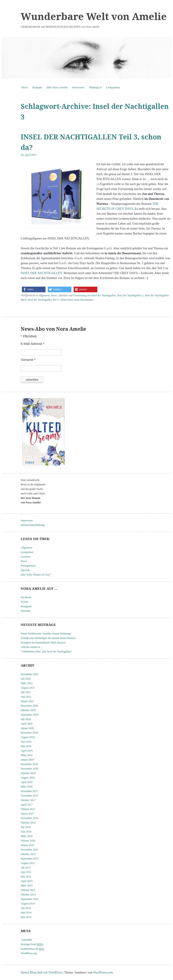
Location (26, 557)
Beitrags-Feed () (32, 944)
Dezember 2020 (29, 706)
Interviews (79, 87)
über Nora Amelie (57, 87)
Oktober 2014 (28, 895)
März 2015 (27, 886)
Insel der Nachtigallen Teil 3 (43, 300)
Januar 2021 (27, 701)
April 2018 (27, 782)
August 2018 (28, 778)
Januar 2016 (27, 845)
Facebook (26, 597)
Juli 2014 (26, 908)
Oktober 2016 (28, 823)
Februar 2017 (28, 809)
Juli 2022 (26, 679)
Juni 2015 (26, 872)
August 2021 (28, 688)
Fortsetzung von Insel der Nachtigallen (95, 295)
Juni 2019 (26, 742)
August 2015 (28, 863)
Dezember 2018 (29, 764)
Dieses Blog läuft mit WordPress (41, 972)
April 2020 (27, 724)
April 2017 (27, 805)
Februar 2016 (28, 841)
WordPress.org (29, 953)
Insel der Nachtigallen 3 (130, 295)
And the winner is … (32, 647)
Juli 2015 (26, 868)
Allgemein (44, 295)
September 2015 (30, 859)
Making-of (95, 87)
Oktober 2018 (28, 773)
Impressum (27, 520)
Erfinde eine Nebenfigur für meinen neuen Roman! (48, 638)
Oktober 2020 (28, 710)
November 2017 (30, 796)
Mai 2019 (26, 746)
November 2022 (30, 674)
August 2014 (28, 904)
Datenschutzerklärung (33, 525)
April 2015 (27, 881)
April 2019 (27, 751)
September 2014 (30, 899)
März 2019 (27, 755)
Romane (37, 87)
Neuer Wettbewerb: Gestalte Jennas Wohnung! (46, 634)
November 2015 (30, 850)
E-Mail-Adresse (33, 344)
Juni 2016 (26, 832)
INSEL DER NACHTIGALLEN (41, 273)
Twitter (25, 602)
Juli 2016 (26, 827)
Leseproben (113, 87)
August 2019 (28, 737)
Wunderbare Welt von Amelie (94, 16)
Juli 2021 (26, 692)
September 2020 (30, 715)
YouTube (26, 611)
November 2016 (30, 818)
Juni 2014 (26, 913)
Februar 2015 (28, 890)
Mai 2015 (26, 877)
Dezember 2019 (29, 733)
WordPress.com (103, 972)
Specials (25, 570)
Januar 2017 (27, 814)
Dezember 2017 (29, 791)
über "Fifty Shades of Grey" (36, 575)
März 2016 (27, 836)
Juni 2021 (26, 697)
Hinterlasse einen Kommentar (77, 300)
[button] (34, 289)
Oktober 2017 (28, 800)
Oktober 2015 (28, 854)
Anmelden (26, 940)
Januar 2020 (27, 728)
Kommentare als (32, 949)
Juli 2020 (26, 719)
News (25, 87)
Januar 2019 (27, 760)
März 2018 (27, 787)
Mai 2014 (26, 917)
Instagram (26, 606)
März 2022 (27, 683)
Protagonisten (28, 566)
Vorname (28, 360)
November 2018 (30, 769)
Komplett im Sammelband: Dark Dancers (43, 643)
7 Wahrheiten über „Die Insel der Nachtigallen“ (46, 652)
